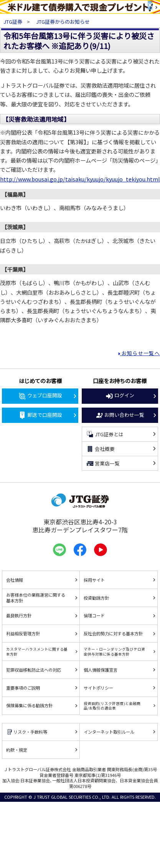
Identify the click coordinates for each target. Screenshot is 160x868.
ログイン (120, 396)
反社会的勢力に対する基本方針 (113, 633)
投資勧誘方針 (96, 598)
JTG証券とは (105, 434)
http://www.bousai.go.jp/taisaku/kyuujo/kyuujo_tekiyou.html (80, 179)
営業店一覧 (103, 463)
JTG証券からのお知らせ (63, 22)
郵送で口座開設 (40, 415)
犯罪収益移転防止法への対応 (34, 670)
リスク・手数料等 (27, 732)
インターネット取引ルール (109, 732)
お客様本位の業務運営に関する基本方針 (36, 598)
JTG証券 (13, 22)
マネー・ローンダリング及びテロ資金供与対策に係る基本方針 (114, 651)
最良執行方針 (19, 615)
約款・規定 (17, 750)
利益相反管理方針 (23, 633)
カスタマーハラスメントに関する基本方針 (37, 651)
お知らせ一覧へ (140, 353)
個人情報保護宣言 (101, 670)
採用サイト (94, 580)
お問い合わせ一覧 (120, 415)
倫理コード (94, 615)
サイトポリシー (98, 688)
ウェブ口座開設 (40, 396)
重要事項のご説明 (23, 688)
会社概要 (101, 449)
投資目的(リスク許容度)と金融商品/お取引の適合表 (112, 706)
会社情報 (15, 580)
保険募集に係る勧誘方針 (29, 705)
